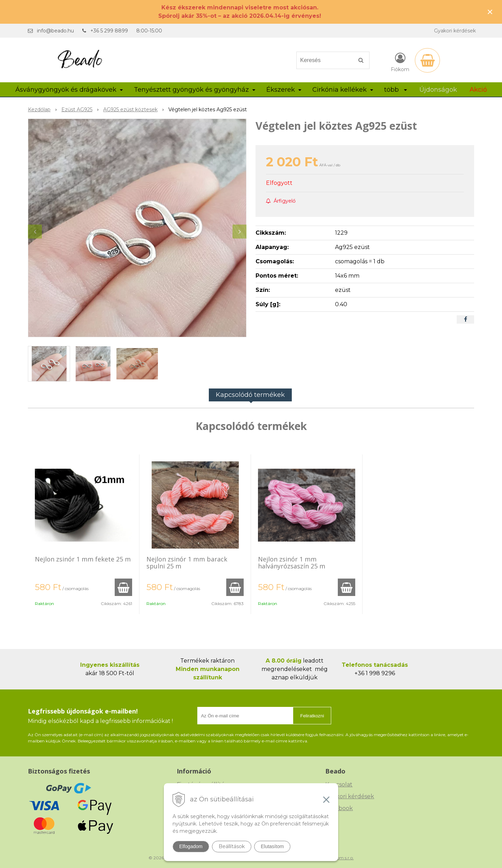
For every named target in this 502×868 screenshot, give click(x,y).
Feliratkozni (312, 716)
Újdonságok (438, 90)
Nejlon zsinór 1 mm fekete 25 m (83, 559)
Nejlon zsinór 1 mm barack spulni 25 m (187, 563)
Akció (478, 90)
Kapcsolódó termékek (250, 395)
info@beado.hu (55, 31)
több (395, 90)
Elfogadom (191, 846)
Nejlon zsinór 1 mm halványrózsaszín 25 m (292, 563)
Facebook (339, 808)
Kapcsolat (339, 784)
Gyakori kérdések (455, 31)
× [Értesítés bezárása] (490, 12)
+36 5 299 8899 (109, 31)
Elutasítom (272, 846)
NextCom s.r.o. (339, 858)
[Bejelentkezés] (400, 62)
